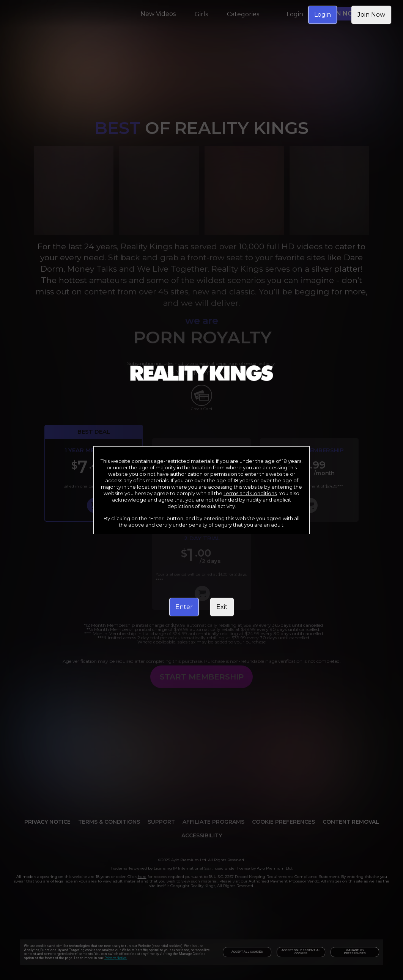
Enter (184, 607)
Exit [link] (222, 607)
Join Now (371, 15)
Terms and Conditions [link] (250, 493)
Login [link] (323, 15)
